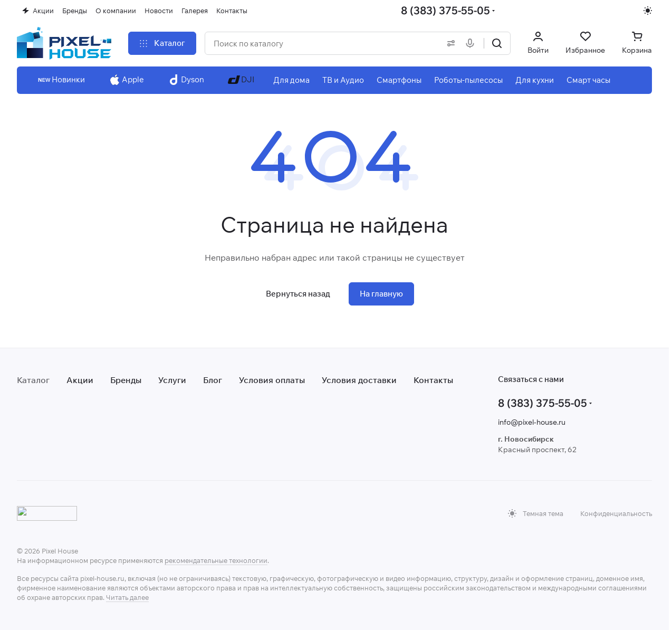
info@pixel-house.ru (532, 422)
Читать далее (127, 597)
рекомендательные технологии (216, 560)
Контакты (433, 380)
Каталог (33, 380)
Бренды (126, 380)
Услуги (172, 380)
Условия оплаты (272, 380)
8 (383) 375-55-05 (445, 10)
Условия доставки (359, 380)
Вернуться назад (298, 294)
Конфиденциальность (616, 513)
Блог (213, 380)
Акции (80, 380)
